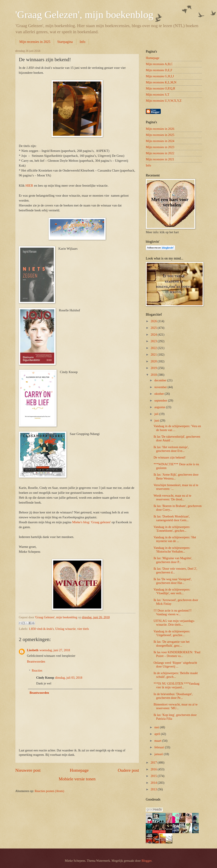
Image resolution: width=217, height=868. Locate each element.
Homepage (79, 770)
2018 (154, 375)
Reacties (37, 671)
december (161, 380)
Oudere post (128, 770)
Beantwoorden (36, 662)
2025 (154, 328)
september (161, 401)
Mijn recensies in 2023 (160, 147)
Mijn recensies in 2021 (160, 159)
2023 (154, 341)
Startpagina (65, 42)
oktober (160, 394)
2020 (154, 361)
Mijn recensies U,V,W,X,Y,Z (164, 101)
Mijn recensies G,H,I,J (160, 76)
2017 (154, 763)
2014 (154, 783)
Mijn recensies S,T (157, 95)
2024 (154, 335)
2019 (154, 368)
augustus (160, 407)
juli (157, 414)
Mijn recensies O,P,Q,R (160, 88)
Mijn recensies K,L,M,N (161, 82)
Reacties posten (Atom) (49, 791)
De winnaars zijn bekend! (170, 457)
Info (82, 42)
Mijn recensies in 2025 (35, 42)
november (161, 387)
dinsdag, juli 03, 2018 (69, 678)
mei (157, 727)
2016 (154, 769)
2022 (154, 348)
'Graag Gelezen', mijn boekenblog (84, 15)
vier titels (83, 629)
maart (158, 741)
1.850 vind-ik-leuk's (41, 629)
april (158, 734)
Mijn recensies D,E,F (159, 70)
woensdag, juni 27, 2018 (55, 650)
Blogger (146, 861)
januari (159, 754)
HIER (30, 186)
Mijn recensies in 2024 (160, 141)
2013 (154, 789)
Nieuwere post (28, 770)
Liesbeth (33, 650)
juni (157, 421)
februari (160, 747)
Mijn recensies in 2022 (160, 153)
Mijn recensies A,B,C (159, 64)
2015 (154, 776)
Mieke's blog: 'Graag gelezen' (92, 522)
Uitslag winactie (65, 629)
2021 (154, 355)
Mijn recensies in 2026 (160, 129)
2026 (154, 321)
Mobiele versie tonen (77, 779)
